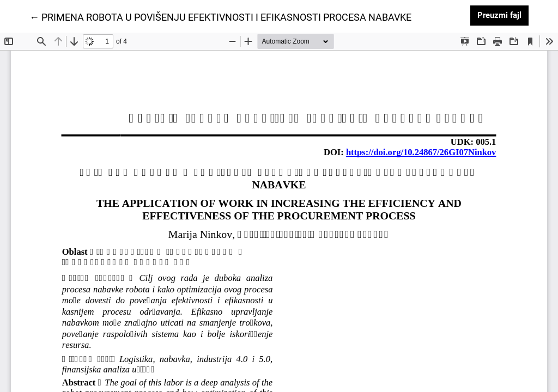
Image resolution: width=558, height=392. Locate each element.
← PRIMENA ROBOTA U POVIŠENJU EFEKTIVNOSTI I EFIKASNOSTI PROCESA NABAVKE (220, 16)
